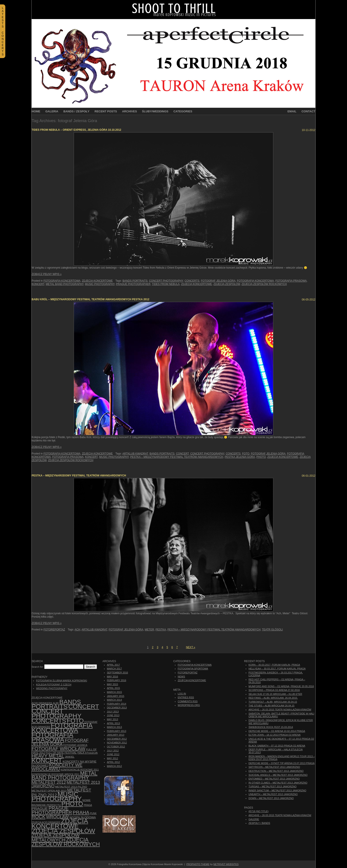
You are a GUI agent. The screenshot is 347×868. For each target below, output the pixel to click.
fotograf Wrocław (59, 749)
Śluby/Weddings (155, 111)
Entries (186, 697)
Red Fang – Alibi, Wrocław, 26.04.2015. (273, 698)
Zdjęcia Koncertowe (97, 281)
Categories (183, 111)
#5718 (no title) (258, 811)
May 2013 (112, 719)
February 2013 (117, 731)
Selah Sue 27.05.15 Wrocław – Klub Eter (275, 694)
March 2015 (114, 692)
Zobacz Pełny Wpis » (47, 274)
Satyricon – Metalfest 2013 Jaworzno (274, 767)
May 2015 (112, 684)
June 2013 (113, 715)
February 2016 (117, 680)
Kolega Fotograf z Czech (54, 685)
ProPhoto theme (198, 864)
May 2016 (112, 677)
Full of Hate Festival (61, 753)
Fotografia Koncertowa (62, 281)
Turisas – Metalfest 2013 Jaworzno (273, 786)
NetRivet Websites (226, 864)
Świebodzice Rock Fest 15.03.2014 (271, 727)
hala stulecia (88, 753)
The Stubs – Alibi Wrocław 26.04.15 (271, 706)
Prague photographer (133, 284)
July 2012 (113, 751)
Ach (77, 630)
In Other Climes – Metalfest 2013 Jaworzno (278, 783)
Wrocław (57, 817)
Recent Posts (106, 111)
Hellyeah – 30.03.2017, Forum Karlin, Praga (277, 669)
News (181, 677)
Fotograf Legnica (75, 745)
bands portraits (135, 281)
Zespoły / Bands (259, 823)
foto (246, 454)
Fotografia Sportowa (193, 669)
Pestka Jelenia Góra (240, 457)
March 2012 (114, 766)
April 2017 (113, 665)
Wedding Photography (52, 688)
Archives (129, 111)
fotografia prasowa (291, 281)
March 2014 (114, 700)
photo (261, 457)
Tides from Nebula (166, 284)
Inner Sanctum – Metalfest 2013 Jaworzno (277, 790)
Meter (149, 630)
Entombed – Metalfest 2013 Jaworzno (274, 779)
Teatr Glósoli (272, 630)
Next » (191, 647)
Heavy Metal (48, 756)
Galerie (254, 819)
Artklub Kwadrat (135, 454)
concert (182, 454)
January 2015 (116, 696)
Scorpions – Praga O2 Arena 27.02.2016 (274, 690)
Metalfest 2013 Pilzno (71, 787)
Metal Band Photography (65, 284)
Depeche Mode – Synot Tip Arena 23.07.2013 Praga (281, 763)
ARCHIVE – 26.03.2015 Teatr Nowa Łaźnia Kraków (280, 710)
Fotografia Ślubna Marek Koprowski (62, 681)
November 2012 (117, 743)
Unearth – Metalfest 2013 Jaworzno (273, 794)
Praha (81, 812)
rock (39, 817)
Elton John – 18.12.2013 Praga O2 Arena (275, 735)
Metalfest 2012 (49, 782)
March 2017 (114, 669)
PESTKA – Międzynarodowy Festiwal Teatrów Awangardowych (177, 457)
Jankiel (70, 757)
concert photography (166, 281)
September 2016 (117, 673)
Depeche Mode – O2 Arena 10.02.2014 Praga (277, 731)
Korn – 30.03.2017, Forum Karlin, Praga (274, 665)
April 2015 (113, 688)
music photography (100, 284)
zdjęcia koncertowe (197, 284)
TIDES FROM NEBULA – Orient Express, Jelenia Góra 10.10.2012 (76, 130)
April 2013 (113, 723)
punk (93, 813)
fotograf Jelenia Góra (218, 281)
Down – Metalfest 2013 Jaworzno (271, 798)
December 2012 (117, 739)
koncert (38, 284)
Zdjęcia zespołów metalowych (56, 838)
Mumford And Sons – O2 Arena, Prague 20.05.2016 (281, 686)
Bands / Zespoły (77, 111)
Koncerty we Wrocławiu (57, 767)
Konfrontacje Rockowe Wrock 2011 (56, 774)
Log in (182, 694)
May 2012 (112, 758)
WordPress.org (189, 705)
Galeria (52, 111)
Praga (88, 805)
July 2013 (113, 712)
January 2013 (116, 735)
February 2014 (117, 704)
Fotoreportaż (54, 630)
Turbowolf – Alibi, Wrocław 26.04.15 (273, 702)
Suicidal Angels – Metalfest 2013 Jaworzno (278, 775)
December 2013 (117, 708)
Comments (188, 701)
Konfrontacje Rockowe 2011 (80, 770)
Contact (308, 111)
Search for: (38, 667)
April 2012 (113, 762)
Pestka (161, 630)
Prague (40, 809)
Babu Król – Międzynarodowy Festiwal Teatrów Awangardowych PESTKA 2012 (91, 299)
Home (36, 111)
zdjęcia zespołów (227, 284)
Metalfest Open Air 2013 (49, 791)
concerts (192, 281)
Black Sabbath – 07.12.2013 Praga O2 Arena (277, 746)
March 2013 (114, 727)
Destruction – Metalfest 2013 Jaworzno (276, 771)
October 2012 (116, 747)
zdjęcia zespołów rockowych (264, 284)
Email (292, 111)
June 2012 (113, 754)
